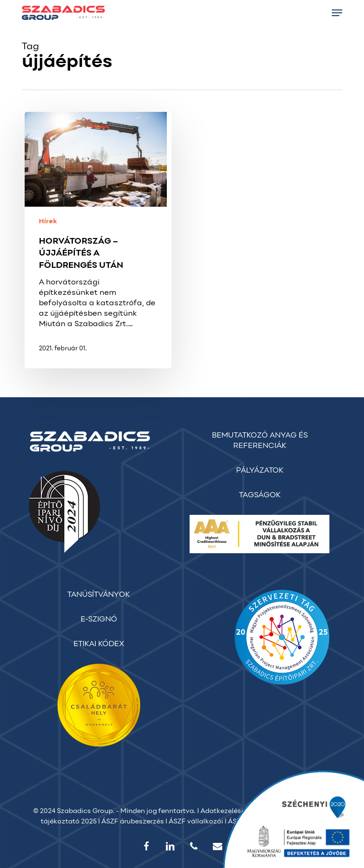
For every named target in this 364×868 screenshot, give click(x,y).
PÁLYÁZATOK (260, 471)
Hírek (48, 222)
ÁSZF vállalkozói (196, 822)
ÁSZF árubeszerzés (133, 822)
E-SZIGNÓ (99, 620)
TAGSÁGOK (260, 495)
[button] (337, 13)
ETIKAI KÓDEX (99, 644)
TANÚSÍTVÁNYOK (99, 595)
